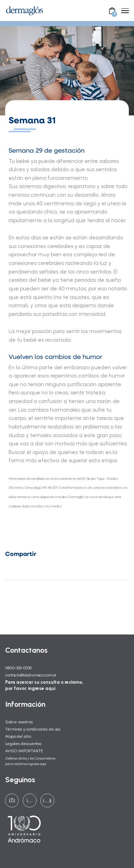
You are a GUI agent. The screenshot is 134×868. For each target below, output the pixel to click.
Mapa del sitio (18, 736)
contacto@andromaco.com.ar (31, 675)
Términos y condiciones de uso (33, 729)
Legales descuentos (23, 743)
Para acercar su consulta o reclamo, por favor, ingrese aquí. (44, 685)
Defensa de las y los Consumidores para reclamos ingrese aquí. (30, 761)
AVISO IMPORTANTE (24, 751)
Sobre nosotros (19, 722)
